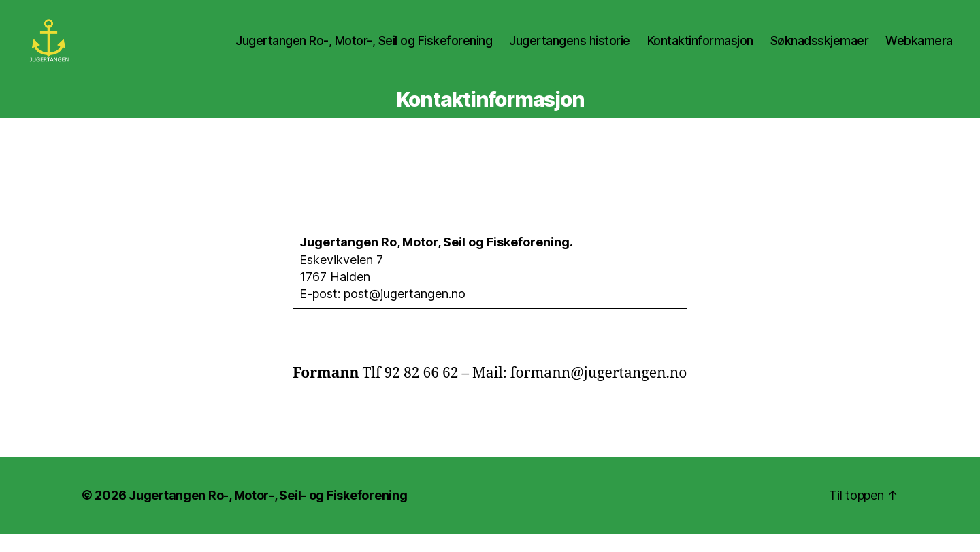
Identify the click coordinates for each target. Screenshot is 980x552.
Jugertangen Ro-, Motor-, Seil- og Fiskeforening (268, 514)
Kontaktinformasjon (700, 49)
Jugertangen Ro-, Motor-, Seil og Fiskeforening (364, 49)
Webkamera (919, 49)
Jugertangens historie (570, 49)
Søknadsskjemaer (820, 49)
